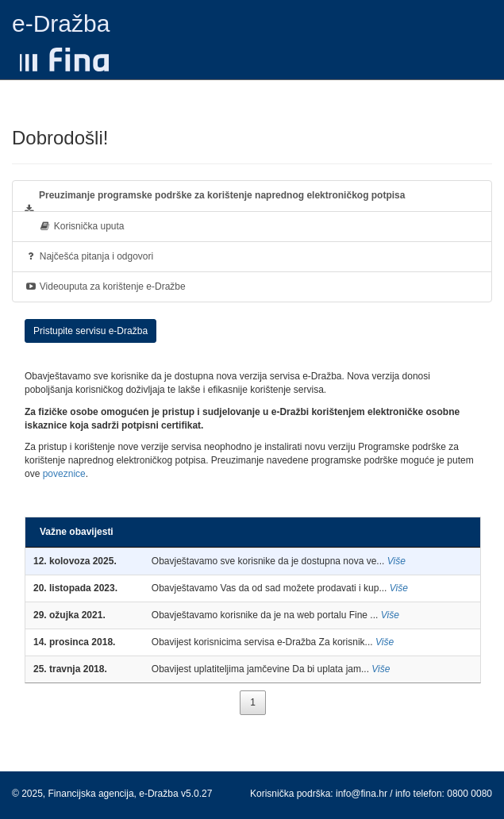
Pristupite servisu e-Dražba (90, 331)
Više (396, 561)
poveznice (64, 474)
